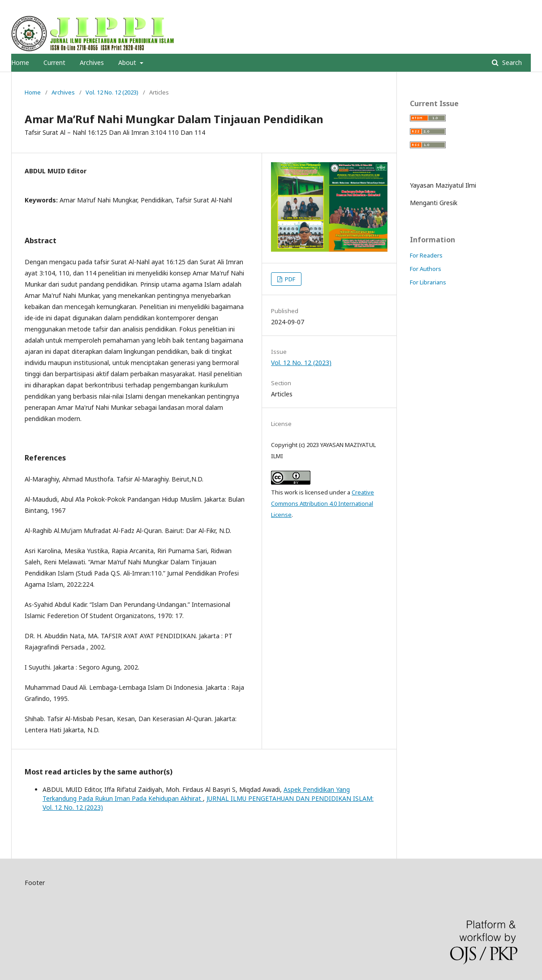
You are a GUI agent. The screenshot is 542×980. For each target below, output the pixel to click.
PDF (289, 279)
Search (511, 62)
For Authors (426, 269)
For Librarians (428, 282)
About (128, 62)
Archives (92, 62)
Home (20, 62)
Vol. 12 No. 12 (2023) (112, 92)
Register (494, 7)
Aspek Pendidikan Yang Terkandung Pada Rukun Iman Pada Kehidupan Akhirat (196, 794)
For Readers (426, 255)
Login (523, 7)
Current (54, 62)
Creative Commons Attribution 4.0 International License (323, 503)
